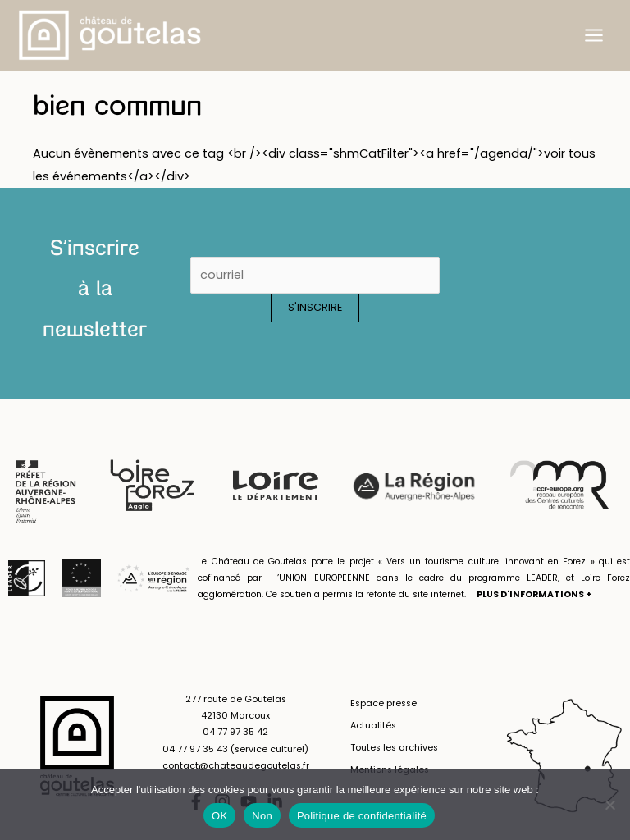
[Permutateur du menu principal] (594, 35)
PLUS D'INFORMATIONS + (534, 594)
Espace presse (383, 703)
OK (219, 816)
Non (262, 816)
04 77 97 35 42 (235, 732)
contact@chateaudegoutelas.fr (236, 766)
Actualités (373, 726)
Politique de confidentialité (362, 816)
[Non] (609, 805)
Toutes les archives (394, 748)
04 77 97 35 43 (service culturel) (235, 749)
